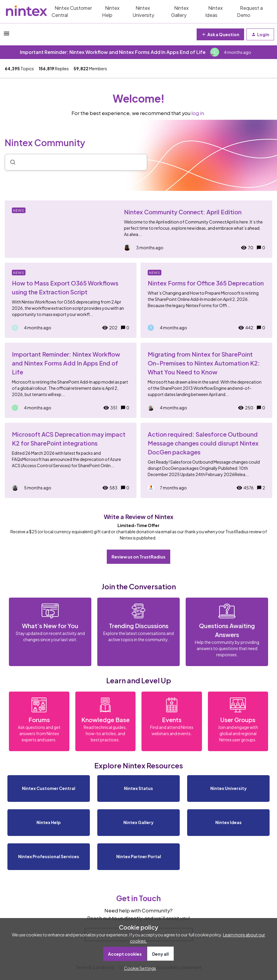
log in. (198, 113)
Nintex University (143, 11)
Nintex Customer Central (72, 11)
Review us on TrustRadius (138, 557)
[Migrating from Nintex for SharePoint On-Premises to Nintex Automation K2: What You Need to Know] (206, 380)
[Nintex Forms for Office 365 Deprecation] (206, 300)
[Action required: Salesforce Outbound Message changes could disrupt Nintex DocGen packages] (206, 460)
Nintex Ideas (214, 11)
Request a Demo (250, 11)
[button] (138, 968)
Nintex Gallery (180, 11)
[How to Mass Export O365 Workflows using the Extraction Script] (71, 300)
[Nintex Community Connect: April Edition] (138, 229)
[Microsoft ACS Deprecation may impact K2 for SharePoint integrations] (71, 460)
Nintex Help (111, 11)
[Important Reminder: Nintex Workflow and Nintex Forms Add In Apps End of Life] (71, 380)
